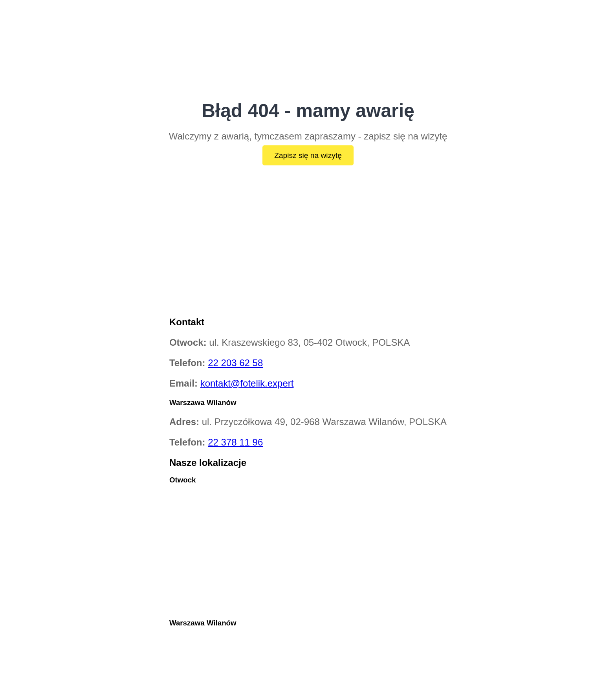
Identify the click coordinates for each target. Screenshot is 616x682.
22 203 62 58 (235, 363)
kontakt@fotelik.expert (247, 383)
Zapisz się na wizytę (308, 155)
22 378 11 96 (235, 442)
